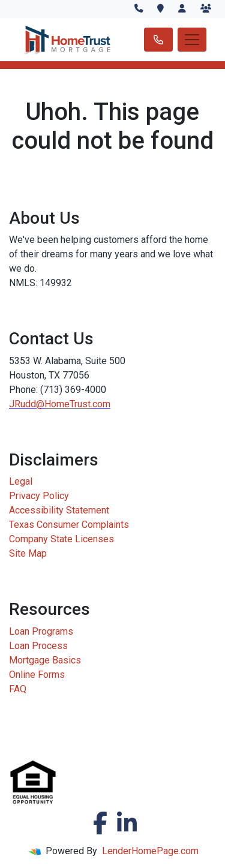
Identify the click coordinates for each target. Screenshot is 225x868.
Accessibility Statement (59, 510)
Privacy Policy (39, 496)
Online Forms (37, 675)
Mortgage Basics (45, 660)
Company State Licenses (61, 539)
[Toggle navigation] (192, 40)
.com (100, 404)
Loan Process (38, 646)
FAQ (18, 689)
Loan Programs (41, 631)
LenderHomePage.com (150, 851)
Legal (21, 481)
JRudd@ (27, 404)
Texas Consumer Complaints (69, 525)
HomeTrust (67, 404)
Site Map (28, 553)
